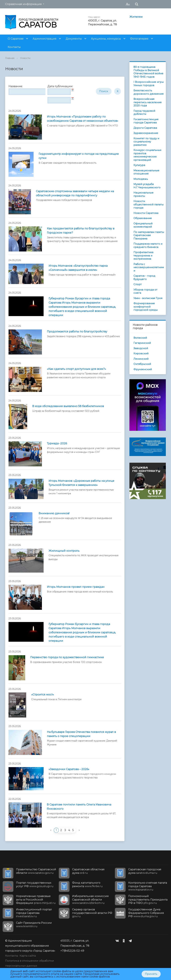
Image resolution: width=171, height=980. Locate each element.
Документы (74, 39)
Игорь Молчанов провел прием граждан (76, 587)
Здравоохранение (146, 133)
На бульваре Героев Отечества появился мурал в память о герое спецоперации (81, 734)
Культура (139, 165)
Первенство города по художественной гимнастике (67, 657)
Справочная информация (23, 4)
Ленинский (141, 359)
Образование (143, 218)
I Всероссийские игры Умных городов (149, 84)
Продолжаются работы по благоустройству (77, 332)
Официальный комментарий (143, 225)
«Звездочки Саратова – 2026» (69, 769)
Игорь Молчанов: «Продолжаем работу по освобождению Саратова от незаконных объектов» (83, 119)
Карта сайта (28, 956)
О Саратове (16, 39)
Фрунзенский (143, 369)
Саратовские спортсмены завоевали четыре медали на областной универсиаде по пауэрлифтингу (75, 193)
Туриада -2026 (57, 443)
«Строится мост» (43, 695)
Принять (151, 974)
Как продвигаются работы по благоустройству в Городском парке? (81, 231)
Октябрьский (142, 364)
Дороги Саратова (145, 128)
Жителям (136, 17)
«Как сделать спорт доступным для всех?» (76, 369)
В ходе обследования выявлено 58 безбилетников (68, 406)
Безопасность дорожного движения (148, 92)
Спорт (138, 284)
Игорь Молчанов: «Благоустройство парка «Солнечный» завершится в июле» (78, 268)
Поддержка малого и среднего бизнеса (148, 245)
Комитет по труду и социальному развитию (146, 142)
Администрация (45, 39)
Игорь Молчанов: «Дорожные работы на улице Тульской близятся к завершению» (81, 483)
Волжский (140, 338)
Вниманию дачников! (54, 513)
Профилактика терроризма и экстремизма (143, 255)
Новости (25, 58)
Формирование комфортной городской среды (146, 307)
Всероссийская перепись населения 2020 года (147, 102)
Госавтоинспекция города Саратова (146, 121)
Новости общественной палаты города (148, 204)
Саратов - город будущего (144, 277)
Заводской (141, 348)
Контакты (14, 47)
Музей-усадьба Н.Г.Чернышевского (147, 186)
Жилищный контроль (64, 551)
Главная (10, 58)
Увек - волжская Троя (148, 298)
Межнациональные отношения (146, 172)
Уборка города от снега (145, 291)
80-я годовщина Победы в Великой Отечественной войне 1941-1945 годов (148, 72)
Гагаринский (142, 343)
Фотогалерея (139, 39)
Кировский (141, 353)
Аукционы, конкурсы (106, 39)
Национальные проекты (143, 194)
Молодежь (141, 179)
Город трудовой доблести (144, 112)
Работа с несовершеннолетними (149, 267)
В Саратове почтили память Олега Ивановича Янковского (79, 807)
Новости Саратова (146, 213)
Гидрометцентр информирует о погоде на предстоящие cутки (79, 156)
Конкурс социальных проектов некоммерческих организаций (147, 155)
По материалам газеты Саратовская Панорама (149, 235)
